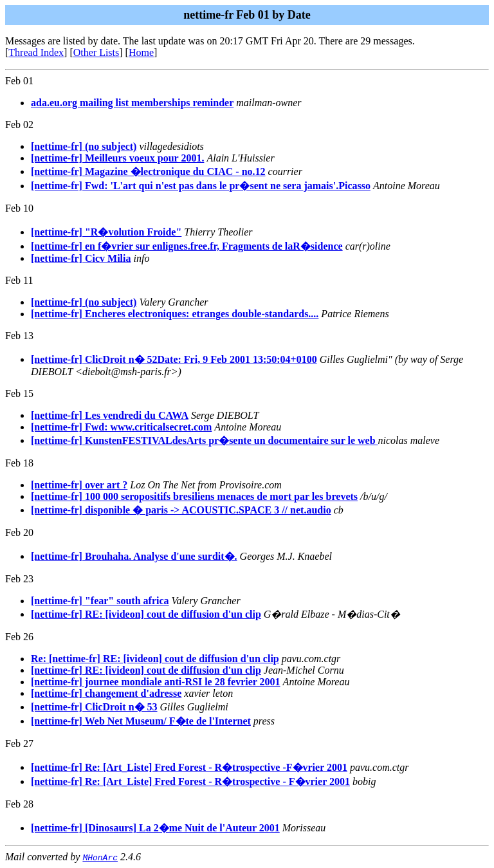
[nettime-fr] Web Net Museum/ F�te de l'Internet (141, 721)
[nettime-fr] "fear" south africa (100, 601)
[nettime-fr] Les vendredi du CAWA (110, 415)
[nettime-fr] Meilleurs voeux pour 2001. (117, 158)
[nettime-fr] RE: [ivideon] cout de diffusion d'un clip (146, 614)
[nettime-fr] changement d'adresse (106, 693)
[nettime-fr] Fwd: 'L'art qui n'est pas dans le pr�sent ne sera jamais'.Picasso (201, 186)
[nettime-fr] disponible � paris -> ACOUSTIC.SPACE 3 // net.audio (181, 510)
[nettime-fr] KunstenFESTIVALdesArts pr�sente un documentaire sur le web (205, 440)
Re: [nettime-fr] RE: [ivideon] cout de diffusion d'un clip (155, 659)
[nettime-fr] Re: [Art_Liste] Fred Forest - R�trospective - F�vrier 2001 (190, 781)
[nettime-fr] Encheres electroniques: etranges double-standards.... (175, 314)
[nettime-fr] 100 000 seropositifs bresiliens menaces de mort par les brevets (194, 496)
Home (141, 52)
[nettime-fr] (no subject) (84, 146)
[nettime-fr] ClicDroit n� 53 (94, 707)
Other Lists (96, 52)
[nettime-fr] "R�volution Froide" (106, 232)
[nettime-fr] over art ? (79, 485)
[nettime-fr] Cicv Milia (81, 258)
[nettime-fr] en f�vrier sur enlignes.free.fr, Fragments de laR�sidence (187, 246)
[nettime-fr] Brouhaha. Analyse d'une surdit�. (134, 556)
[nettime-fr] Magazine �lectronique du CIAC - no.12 (148, 171)
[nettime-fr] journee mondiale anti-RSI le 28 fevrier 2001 (156, 682)
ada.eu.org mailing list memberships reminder (132, 103)
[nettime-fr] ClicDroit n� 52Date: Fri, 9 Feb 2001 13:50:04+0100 (174, 359)
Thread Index (36, 52)
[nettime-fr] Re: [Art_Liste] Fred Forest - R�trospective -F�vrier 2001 (189, 767)
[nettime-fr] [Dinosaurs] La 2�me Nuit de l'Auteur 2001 (155, 828)
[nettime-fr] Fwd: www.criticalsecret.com (121, 427)
